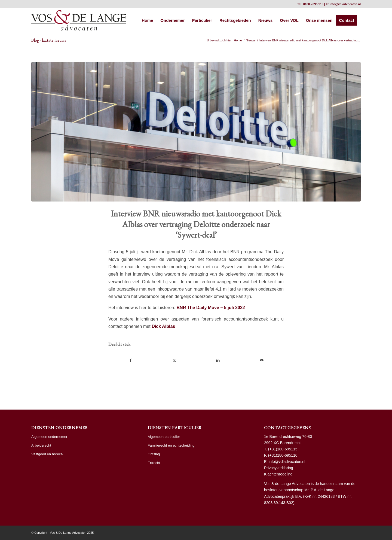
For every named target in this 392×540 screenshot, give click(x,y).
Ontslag (154, 454)
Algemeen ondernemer (49, 437)
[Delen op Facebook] (131, 360)
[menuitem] (148, 20)
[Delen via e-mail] (262, 360)
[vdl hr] (79, 20)
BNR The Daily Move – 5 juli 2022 (211, 307)
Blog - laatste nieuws (49, 40)
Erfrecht (154, 463)
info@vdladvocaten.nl (345, 4)
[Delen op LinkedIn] (218, 360)
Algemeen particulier (164, 437)
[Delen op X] (174, 360)
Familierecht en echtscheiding (171, 445)
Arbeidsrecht (41, 445)
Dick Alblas (163, 326)
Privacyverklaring (279, 468)
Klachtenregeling (278, 474)
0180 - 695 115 (313, 4)
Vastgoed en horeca (47, 454)
